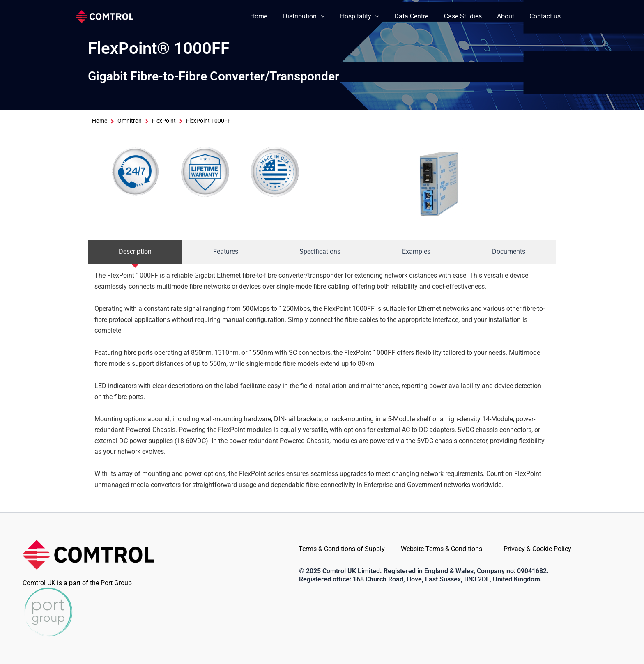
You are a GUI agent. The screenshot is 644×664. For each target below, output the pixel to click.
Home (273, 16)
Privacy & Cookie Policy (537, 549)
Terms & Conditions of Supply (342, 549)
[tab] (135, 252)
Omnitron (130, 121)
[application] (333, 16)
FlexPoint (164, 121)
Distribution (316, 16)
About (509, 16)
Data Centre (419, 16)
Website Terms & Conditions (442, 549)
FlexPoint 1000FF (208, 121)
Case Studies (468, 16)
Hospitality (369, 16)
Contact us (546, 16)
